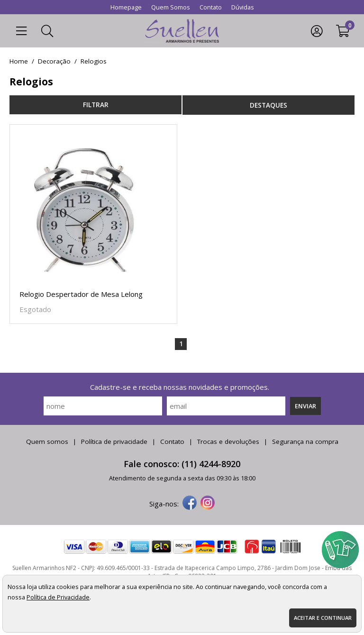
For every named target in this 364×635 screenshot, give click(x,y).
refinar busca (96, 105)
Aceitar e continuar (323, 618)
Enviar (305, 406)
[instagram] (208, 504)
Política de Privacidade (58, 597)
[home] (182, 31)
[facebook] (190, 504)
